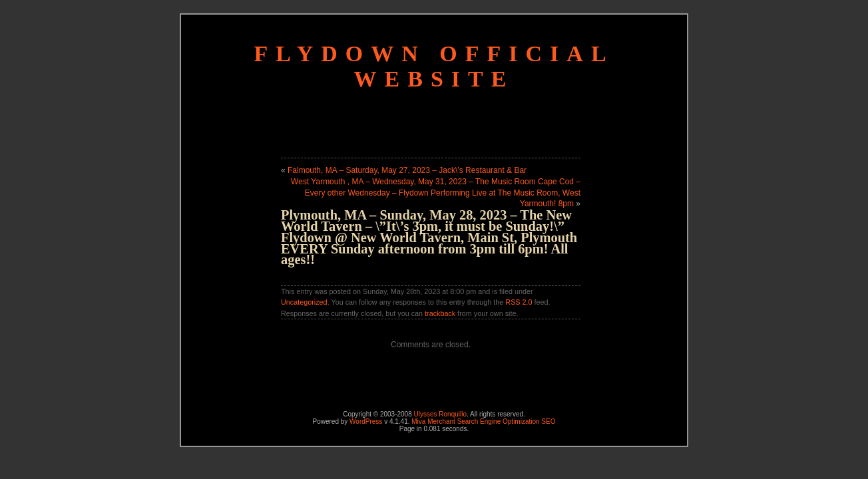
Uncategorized (304, 302)
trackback (440, 313)
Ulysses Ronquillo (440, 414)
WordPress (366, 421)
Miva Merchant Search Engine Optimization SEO (483, 421)
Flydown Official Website (434, 66)
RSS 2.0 (519, 302)
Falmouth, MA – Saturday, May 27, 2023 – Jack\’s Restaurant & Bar (407, 170)
